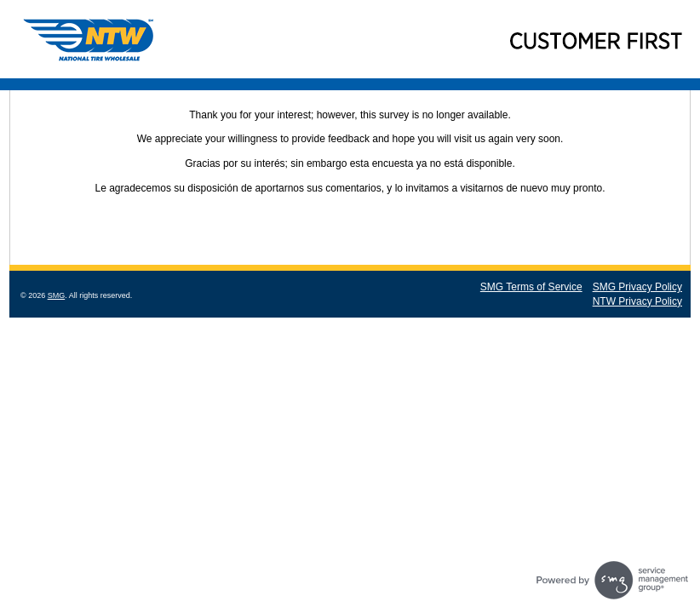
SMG (57, 295)
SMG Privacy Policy (637, 287)
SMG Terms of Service (531, 287)
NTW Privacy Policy (637, 301)
